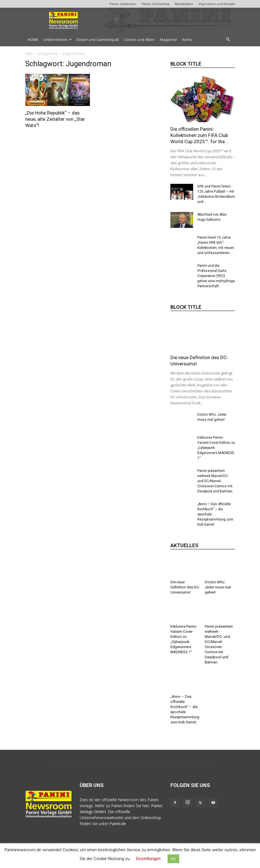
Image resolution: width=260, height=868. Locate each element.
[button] (228, 40)
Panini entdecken (123, 4)
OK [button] (173, 859)
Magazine (168, 39)
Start (29, 54)
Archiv (187, 39)
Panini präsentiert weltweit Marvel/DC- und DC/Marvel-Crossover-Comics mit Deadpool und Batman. (215, 481)
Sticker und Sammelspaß (98, 39)
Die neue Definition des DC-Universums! (185, 587)
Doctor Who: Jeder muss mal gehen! (218, 587)
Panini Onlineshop (156, 4)
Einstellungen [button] (148, 859)
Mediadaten (184, 4)
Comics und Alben (139, 39)
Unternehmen (58, 39)
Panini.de (118, 824)
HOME (33, 39)
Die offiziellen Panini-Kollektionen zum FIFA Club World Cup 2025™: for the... (199, 135)
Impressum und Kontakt (217, 4)
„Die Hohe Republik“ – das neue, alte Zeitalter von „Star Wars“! (55, 119)
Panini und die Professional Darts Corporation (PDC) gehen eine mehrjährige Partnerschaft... (216, 276)
